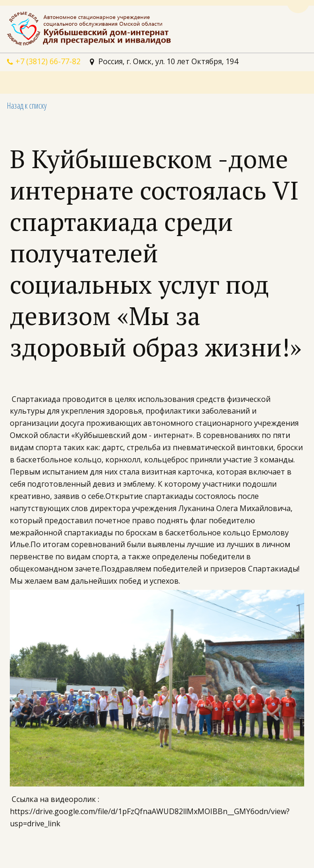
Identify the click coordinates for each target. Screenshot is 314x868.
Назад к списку (27, 105)
